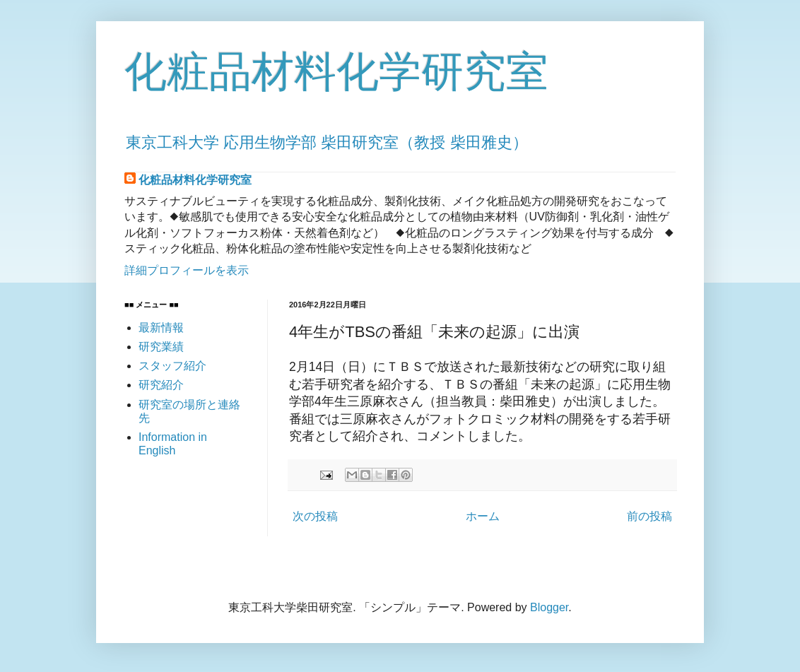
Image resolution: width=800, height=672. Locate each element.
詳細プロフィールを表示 (187, 270)
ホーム (483, 516)
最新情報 (161, 328)
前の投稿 (649, 516)
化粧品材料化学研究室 (336, 72)
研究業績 (161, 347)
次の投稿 (315, 516)
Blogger (549, 607)
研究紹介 (161, 385)
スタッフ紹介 (172, 366)
